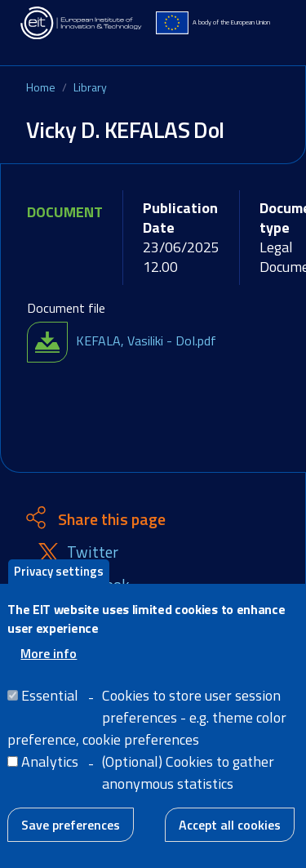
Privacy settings (59, 588)
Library (90, 87)
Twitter (93, 552)
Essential (50, 712)
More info (49, 670)
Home (41, 87)
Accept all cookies (230, 842)
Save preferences (71, 842)
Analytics (50, 779)
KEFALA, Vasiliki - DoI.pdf (146, 341)
